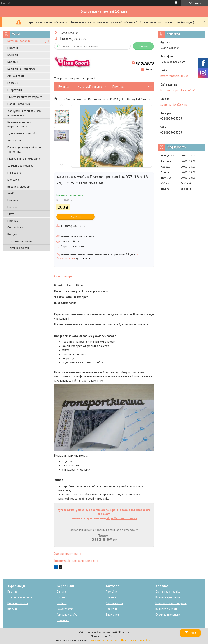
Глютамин (13, 83)
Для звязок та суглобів (22, 133)
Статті (11, 214)
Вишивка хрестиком (168, 597)
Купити (76, 216)
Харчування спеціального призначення (24, 113)
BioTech (62, 603)
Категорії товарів (19, 41)
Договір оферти (18, 248)
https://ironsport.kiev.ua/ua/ (178, 90)
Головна (64, 87)
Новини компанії (18, 603)
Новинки (13, 200)
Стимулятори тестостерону (25, 97)
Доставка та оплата (20, 241)
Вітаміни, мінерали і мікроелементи (20, 124)
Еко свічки (14, 180)
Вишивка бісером (19, 187)
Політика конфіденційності (137, 640)
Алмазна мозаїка (67, 615)
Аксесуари (14, 140)
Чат (190, 633)
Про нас (13, 221)
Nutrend (61, 597)
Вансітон (62, 592)
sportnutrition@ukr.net (174, 104)
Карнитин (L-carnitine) (21, 69)
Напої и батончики (19, 104)
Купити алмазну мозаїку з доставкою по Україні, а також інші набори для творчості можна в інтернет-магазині (104, 514)
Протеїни (13, 48)
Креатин (13, 62)
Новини (12, 207)
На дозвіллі (15, 173)
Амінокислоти (16, 76)
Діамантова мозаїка (20, 166)
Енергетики (15, 90)
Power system (65, 609)
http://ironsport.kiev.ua (174, 76)
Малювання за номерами (24, 159)
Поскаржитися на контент (104, 640)
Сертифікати (15, 227)
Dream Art (63, 620)
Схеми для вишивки (168, 615)
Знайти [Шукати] (143, 46)
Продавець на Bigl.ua (104, 636)
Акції (11, 193)
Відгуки (12, 234)
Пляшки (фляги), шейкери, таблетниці (24, 149)
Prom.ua (124, 632)
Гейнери (13, 55)
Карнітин (111, 609)
